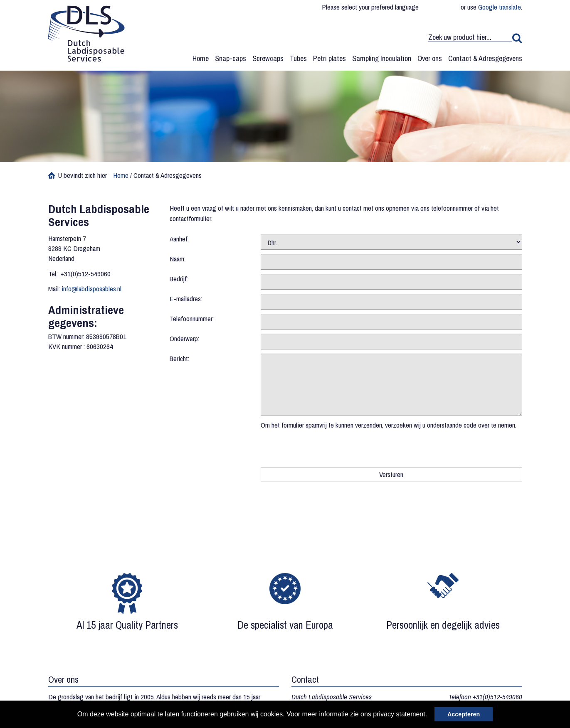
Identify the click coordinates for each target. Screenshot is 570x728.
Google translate (500, 7)
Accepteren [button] (464, 714)
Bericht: (179, 358)
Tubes (298, 58)
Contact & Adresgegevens (485, 58)
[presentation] (324, 446)
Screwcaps (268, 58)
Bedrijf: (179, 279)
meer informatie (325, 714)
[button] (430, 715)
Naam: (178, 259)
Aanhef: (179, 239)
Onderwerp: (184, 338)
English (440, 7)
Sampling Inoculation (382, 58)
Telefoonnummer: (192, 318)
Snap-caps (231, 58)
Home (201, 58)
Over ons (430, 58)
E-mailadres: (186, 299)
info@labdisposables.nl (91, 289)
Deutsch (427, 7)
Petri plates (329, 58)
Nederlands (453, 7)
